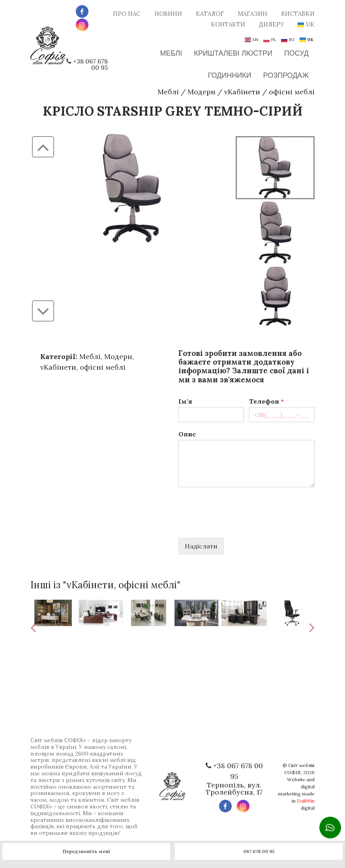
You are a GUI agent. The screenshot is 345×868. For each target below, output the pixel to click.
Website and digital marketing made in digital (296, 794)
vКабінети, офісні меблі (83, 367)
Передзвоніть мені (86, 851)
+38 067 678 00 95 (90, 64)
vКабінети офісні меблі (269, 92)
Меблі (168, 92)
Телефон (266, 401)
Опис (187, 434)
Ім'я (185, 401)
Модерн (202, 92)
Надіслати (201, 546)
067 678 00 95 (259, 851)
